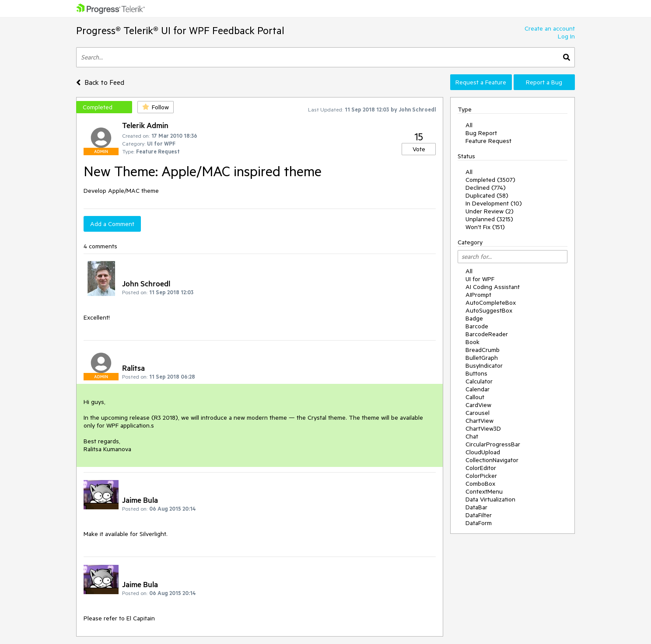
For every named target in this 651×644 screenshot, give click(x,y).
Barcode (477, 326)
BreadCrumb (483, 350)
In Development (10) (494, 203)
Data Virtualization (490, 499)
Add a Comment (112, 224)
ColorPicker (481, 476)
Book (472, 342)
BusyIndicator (484, 366)
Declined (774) (486, 188)
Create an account (550, 28)
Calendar (478, 389)
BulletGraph (482, 358)
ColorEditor (481, 468)
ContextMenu (484, 491)
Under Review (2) (490, 211)
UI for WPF (480, 279)
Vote (419, 149)
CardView (478, 405)
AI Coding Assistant (493, 287)
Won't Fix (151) (485, 227)
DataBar (476, 507)
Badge (474, 318)
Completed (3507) (490, 180)
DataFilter (479, 515)
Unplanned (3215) (489, 219)
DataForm (479, 523)
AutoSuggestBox (489, 310)
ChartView (479, 421)
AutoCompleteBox (491, 303)
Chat (472, 436)
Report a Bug (544, 82)
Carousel (478, 413)
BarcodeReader (487, 334)
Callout (475, 397)
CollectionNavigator (492, 460)
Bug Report (481, 133)
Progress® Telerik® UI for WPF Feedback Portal (180, 30)
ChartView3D (483, 428)
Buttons (476, 373)
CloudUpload (483, 452)
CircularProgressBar (493, 444)
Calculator (479, 381)
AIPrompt (478, 295)
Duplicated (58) (487, 195)
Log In (566, 36)
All (469, 125)
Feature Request (488, 141)
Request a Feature (481, 82)
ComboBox (480, 484)
